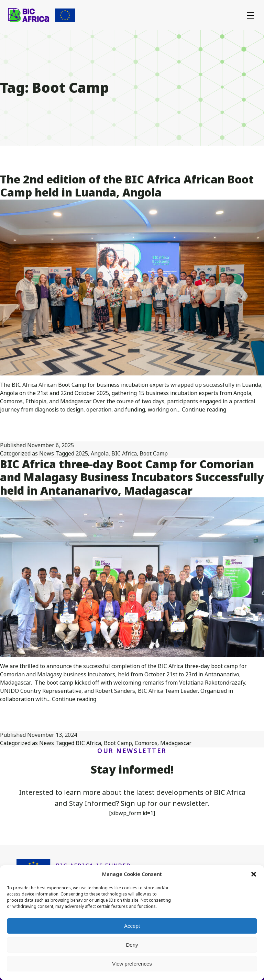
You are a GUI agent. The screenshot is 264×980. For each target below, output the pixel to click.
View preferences (132, 964)
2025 (82, 454)
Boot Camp (154, 454)
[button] (254, 874)
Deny (132, 945)
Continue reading (204, 410)
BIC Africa (124, 454)
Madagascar (176, 743)
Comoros (146, 743)
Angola (100, 454)
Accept (132, 926)
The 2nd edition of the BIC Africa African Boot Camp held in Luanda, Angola (127, 186)
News (47, 454)
